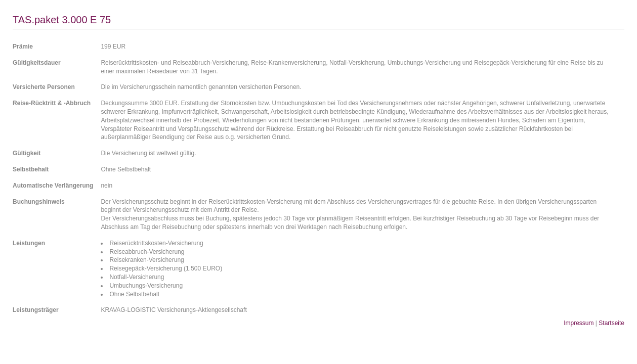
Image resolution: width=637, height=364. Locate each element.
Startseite (611, 323)
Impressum (579, 323)
